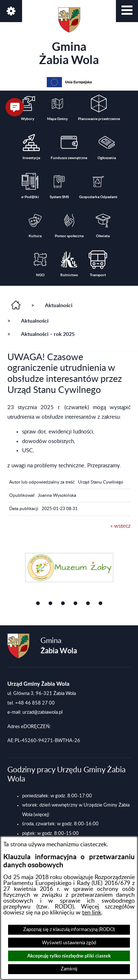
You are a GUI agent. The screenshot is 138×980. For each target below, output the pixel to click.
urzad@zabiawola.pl (43, 712)
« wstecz (121, 526)
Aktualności (59, 305)
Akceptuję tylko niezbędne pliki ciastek (69, 956)
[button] (127, 11)
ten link (92, 913)
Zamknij (69, 969)
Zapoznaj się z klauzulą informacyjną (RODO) (69, 930)
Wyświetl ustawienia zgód (69, 943)
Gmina (69, 37)
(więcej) (41, 815)
